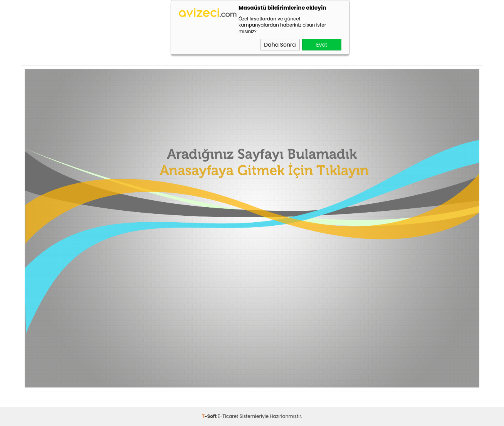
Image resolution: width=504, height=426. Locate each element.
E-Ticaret (228, 416)
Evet (322, 45)
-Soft (210, 416)
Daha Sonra (280, 45)
